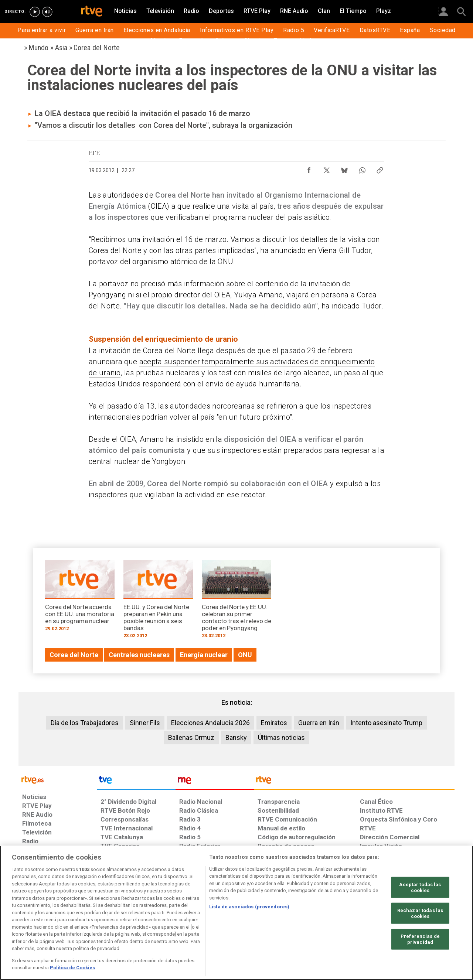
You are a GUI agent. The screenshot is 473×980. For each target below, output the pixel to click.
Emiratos (274, 723)
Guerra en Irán (319, 723)
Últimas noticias (281, 737)
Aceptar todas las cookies (420, 887)
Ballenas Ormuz (191, 737)
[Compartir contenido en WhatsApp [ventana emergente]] (362, 168)
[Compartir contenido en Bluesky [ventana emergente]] (344, 168)
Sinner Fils (145, 723)
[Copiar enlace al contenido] (380, 168)
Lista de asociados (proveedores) (249, 907)
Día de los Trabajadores (85, 723)
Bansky (236, 737)
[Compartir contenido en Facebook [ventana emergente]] (309, 168)
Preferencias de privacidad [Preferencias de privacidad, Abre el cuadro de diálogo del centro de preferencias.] (420, 939)
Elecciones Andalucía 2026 (210, 723)
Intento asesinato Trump (386, 723)
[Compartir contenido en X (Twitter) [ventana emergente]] (327, 168)
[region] (236, 913)
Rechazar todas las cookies (420, 913)
